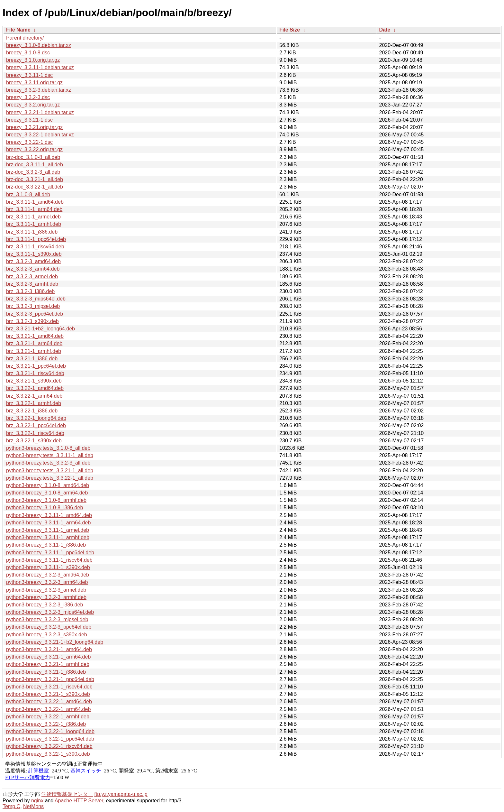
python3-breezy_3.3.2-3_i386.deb (45, 605)
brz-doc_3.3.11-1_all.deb (35, 165)
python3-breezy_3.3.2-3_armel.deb (46, 590)
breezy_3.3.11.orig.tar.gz (34, 83)
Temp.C (11, 806)
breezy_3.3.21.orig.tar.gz (34, 127)
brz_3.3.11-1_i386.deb (32, 232)
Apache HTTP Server (79, 801)
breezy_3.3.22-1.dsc (29, 142)
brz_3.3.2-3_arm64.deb (33, 269)
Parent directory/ (25, 38)
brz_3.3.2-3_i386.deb (30, 291)
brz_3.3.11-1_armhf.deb (34, 224)
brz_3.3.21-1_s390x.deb (34, 381)
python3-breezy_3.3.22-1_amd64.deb (49, 701)
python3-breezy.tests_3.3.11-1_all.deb (50, 455)
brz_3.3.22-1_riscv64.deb (35, 433)
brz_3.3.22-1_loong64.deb (36, 418)
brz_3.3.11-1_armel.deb (33, 217)
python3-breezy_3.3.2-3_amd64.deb (48, 575)
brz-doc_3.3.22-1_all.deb (35, 187)
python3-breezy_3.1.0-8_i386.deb (45, 507)
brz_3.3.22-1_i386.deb (32, 411)
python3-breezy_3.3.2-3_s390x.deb (47, 635)
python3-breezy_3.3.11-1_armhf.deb (48, 537)
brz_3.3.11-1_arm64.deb (34, 209)
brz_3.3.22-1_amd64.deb (35, 388)
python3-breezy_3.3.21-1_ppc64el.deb (50, 679)
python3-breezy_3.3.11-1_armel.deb (48, 530)
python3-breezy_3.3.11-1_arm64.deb (48, 523)
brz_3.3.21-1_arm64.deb (34, 343)
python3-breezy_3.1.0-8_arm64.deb (47, 493)
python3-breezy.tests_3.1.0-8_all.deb (48, 448)
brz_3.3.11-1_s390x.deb (34, 254)
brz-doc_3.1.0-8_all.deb (33, 157)
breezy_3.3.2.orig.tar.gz (33, 105)
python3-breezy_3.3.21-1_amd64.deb (49, 649)
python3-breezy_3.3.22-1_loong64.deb (50, 731)
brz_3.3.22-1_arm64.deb (34, 396)
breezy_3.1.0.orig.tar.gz (33, 60)
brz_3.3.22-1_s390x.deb (34, 441)
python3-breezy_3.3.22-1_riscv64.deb (49, 746)
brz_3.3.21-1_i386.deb (32, 359)
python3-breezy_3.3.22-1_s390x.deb (48, 754)
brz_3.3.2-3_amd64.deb (33, 261)
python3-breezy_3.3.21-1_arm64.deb (48, 657)
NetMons (33, 806)
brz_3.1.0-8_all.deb (28, 194)
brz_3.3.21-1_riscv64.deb (35, 373)
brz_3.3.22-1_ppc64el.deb (36, 425)
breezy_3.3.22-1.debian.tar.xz (40, 135)
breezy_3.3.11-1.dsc (29, 75)
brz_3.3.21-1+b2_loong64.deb (40, 329)
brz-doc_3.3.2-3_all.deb (33, 172)
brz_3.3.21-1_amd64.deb (35, 336)
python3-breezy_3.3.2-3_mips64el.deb (50, 612)
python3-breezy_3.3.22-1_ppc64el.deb (50, 739)
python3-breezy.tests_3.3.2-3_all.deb (48, 463)
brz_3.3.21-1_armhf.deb (34, 351)
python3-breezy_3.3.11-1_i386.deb (46, 545)
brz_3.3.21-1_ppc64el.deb (36, 366)
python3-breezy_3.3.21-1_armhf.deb (48, 664)
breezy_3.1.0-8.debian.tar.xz (39, 45)
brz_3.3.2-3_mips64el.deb (36, 299)
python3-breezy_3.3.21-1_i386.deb (46, 672)
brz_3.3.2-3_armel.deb (32, 277)
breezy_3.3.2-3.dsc (28, 97)
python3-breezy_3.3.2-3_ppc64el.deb (49, 627)
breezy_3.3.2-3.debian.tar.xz (39, 90)
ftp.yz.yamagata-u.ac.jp (121, 794)
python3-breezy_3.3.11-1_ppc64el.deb (50, 553)
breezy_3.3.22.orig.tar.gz (34, 149)
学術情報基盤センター (67, 794)
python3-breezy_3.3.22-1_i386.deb (46, 724)
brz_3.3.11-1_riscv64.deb (35, 247)
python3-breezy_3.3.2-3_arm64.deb (47, 582)
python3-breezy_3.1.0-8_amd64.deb (48, 485)
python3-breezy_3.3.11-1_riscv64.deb (49, 560)
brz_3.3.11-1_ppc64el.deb (36, 239)
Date (385, 30)
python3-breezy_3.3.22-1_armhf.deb (48, 717)
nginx (37, 801)
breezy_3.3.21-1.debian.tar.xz (40, 112)
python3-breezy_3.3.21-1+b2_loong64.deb (55, 642)
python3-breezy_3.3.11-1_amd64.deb (49, 515)
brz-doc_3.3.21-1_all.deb (35, 179)
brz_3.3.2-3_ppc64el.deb (35, 314)
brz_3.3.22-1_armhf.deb (34, 403)
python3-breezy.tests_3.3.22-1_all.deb (50, 478)
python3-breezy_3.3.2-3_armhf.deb (46, 597)
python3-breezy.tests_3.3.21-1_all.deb (50, 471)
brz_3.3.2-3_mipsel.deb (33, 306)
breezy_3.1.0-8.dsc (28, 53)
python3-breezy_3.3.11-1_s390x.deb (48, 567)
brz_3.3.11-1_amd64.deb (35, 202)
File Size (290, 30)
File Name (18, 30)
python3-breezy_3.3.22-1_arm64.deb (48, 709)
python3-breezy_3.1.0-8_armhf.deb (46, 500)
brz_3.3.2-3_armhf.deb (32, 284)
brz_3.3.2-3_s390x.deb (32, 321)
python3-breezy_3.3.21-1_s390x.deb (48, 694)
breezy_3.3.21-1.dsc (29, 120)
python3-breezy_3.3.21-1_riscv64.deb (49, 687)
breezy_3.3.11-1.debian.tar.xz (40, 67)
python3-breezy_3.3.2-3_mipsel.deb (47, 619)
